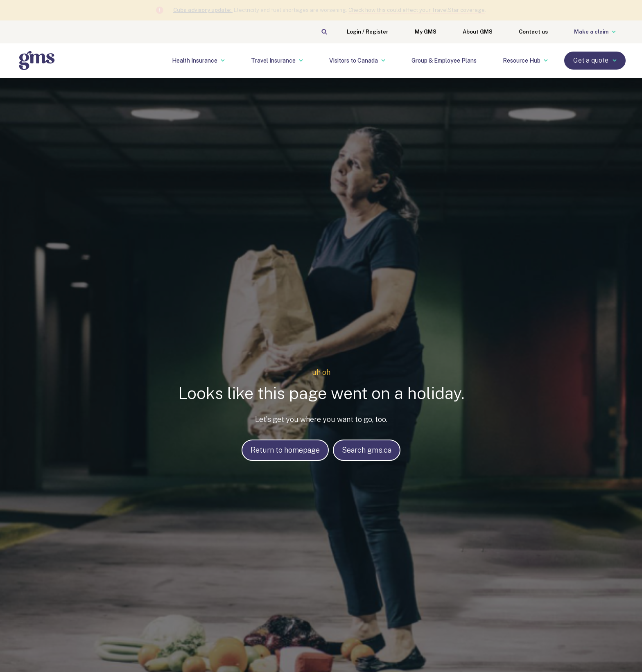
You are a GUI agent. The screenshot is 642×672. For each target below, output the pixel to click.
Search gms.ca (367, 450)
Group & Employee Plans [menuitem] (444, 61)
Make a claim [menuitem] (595, 32)
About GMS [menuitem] (478, 32)
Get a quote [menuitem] (595, 60)
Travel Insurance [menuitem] (277, 61)
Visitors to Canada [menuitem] (357, 61)
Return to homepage (285, 450)
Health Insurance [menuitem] (198, 61)
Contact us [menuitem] (533, 32)
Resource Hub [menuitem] (525, 61)
